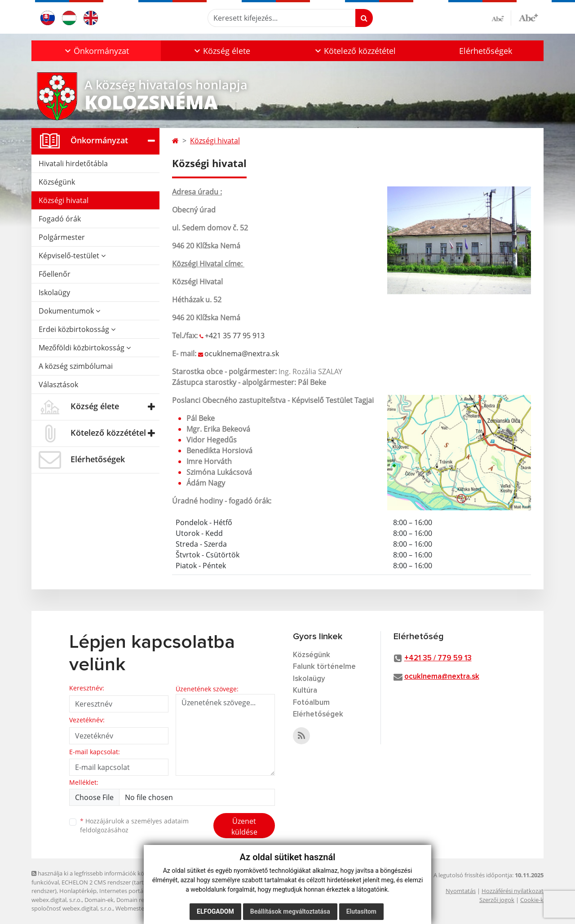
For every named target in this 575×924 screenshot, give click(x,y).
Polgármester (62, 237)
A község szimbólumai (76, 366)
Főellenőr (55, 274)
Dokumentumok (69, 311)
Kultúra (305, 691)
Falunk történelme (324, 667)
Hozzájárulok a (134, 826)
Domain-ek (99, 900)
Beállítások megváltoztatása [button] (290, 911)
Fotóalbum (311, 703)
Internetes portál (122, 891)
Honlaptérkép (78, 891)
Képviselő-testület (72, 256)
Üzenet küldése (244, 827)
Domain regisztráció (143, 900)
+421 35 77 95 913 (235, 336)
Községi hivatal (64, 200)
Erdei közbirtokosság (77, 329)
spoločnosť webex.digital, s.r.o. (72, 908)
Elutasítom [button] (361, 911)
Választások (58, 385)
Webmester (131, 908)
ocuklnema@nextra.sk (242, 354)
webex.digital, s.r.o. (57, 900)
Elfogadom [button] (215, 911)
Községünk (57, 182)
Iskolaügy (54, 292)
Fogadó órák (60, 219)
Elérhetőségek (486, 51)
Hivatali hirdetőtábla (73, 164)
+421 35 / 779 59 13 (438, 658)
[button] (96, 51)
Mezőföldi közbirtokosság (85, 348)
